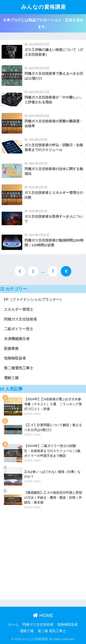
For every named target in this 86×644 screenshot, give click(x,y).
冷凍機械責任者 (17, 339)
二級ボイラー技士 (19, 329)
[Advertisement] (43, 556)
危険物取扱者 (15, 358)
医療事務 (11, 349)
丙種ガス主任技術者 (20, 319)
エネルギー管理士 (19, 309)
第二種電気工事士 (19, 368)
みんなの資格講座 (44, 7)
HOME (43, 615)
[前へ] (20, 271)
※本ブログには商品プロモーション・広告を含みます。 (43, 23)
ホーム (13, 625)
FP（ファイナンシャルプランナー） (34, 300)
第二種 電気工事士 (52, 631)
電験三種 (11, 378)
